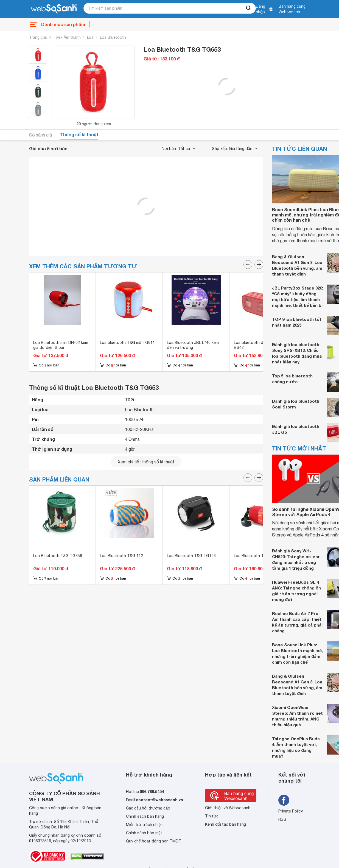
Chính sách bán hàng (145, 816)
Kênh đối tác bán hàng (225, 824)
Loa (90, 37)
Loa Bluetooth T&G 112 (121, 556)
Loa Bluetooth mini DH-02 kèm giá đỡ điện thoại (61, 345)
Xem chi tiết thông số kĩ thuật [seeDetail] (146, 462)
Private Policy (291, 811)
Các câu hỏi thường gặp (148, 808)
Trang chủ (38, 37)
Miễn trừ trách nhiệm (145, 825)
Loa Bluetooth (113, 37)
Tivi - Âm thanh (67, 37)
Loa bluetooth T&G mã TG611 (127, 343)
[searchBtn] (249, 8)
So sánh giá (40, 135)
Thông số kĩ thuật (79, 134)
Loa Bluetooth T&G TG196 (191, 556)
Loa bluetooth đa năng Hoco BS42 (260, 345)
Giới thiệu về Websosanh (228, 808)
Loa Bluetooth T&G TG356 (58, 556)
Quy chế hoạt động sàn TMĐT (154, 841)
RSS (282, 819)
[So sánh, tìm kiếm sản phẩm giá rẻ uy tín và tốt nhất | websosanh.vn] (54, 9)
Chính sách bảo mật (144, 833)
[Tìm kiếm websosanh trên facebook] (284, 800)
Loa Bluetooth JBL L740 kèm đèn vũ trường (193, 345)
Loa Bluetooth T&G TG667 (258, 556)
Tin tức (212, 816)
